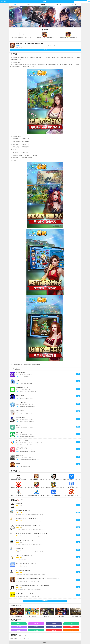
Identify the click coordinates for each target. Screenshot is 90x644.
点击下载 (45, 50)
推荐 (18, 500)
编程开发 (58, 5)
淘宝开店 (74, 5)
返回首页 (45, 642)
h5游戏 (29, 5)
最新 (22, 500)
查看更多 (19, 369)
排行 (26, 500)
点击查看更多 (45, 601)
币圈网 (25, 638)
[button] (43, 40)
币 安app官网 (30, 638)
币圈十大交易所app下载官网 (16, 638)
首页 (15, 5)
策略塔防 (43, 5)
